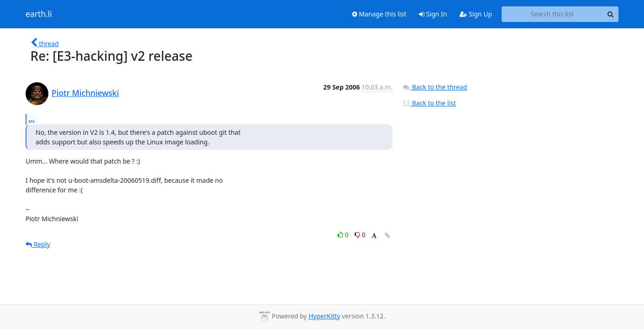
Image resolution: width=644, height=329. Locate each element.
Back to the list (429, 103)
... (31, 119)
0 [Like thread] (344, 235)
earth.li (39, 14)
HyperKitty (324, 316)
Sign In (433, 14)
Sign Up (476, 14)
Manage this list (379, 14)
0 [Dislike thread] (360, 235)
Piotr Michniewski (85, 93)
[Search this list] (552, 14)
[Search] (610, 14)
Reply (38, 244)
